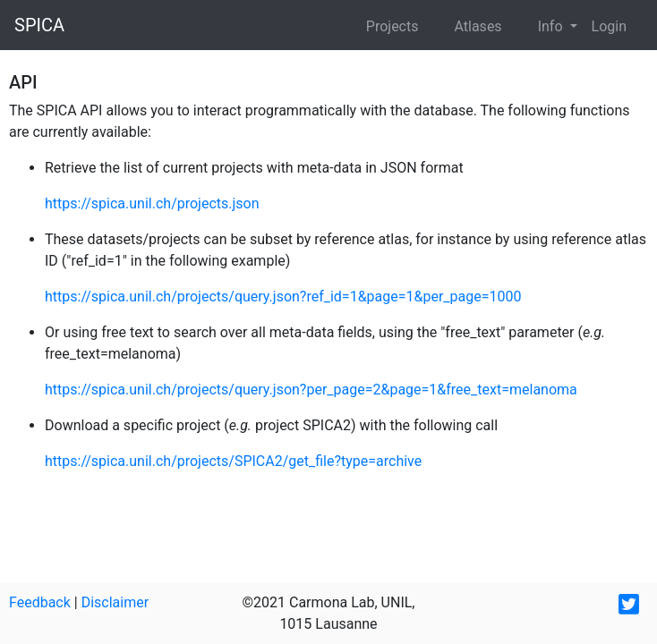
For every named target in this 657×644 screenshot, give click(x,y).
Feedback (40, 602)
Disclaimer (115, 602)
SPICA (39, 25)
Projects (392, 26)
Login (609, 26)
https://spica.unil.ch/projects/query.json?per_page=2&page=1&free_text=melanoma (311, 390)
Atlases (478, 26)
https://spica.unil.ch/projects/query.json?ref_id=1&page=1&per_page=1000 (283, 297)
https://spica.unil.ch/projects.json (152, 203)
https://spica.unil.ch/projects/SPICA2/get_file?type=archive (233, 461)
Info (552, 26)
